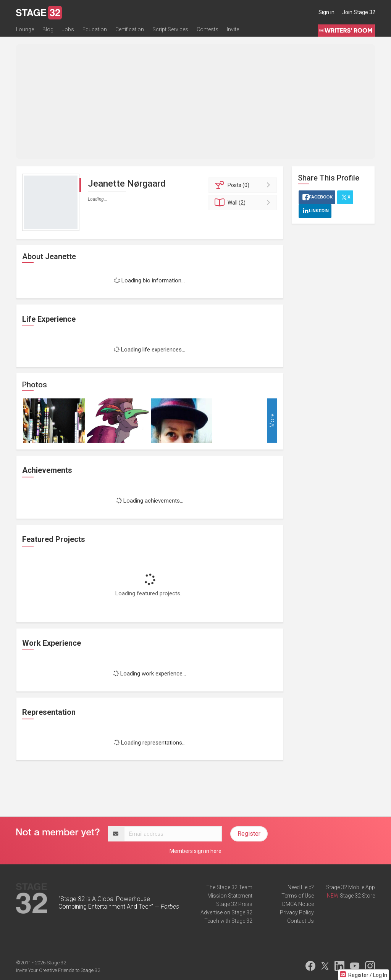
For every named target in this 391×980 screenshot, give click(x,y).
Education (95, 29)
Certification (130, 29)
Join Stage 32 (359, 12)
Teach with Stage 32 (228, 921)
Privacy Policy (297, 912)
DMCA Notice (298, 904)
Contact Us (301, 921)
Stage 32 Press (234, 904)
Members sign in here (195, 851)
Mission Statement (230, 896)
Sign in (326, 12)
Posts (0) (244, 185)
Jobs (68, 29)
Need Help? (301, 887)
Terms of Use (298, 896)
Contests (208, 29)
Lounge (25, 29)
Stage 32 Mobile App (351, 887)
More (272, 421)
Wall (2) (244, 203)
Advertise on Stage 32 (226, 912)
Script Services (170, 29)
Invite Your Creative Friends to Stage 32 (58, 970)
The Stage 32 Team (229, 887)
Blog (48, 29)
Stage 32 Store (357, 896)
